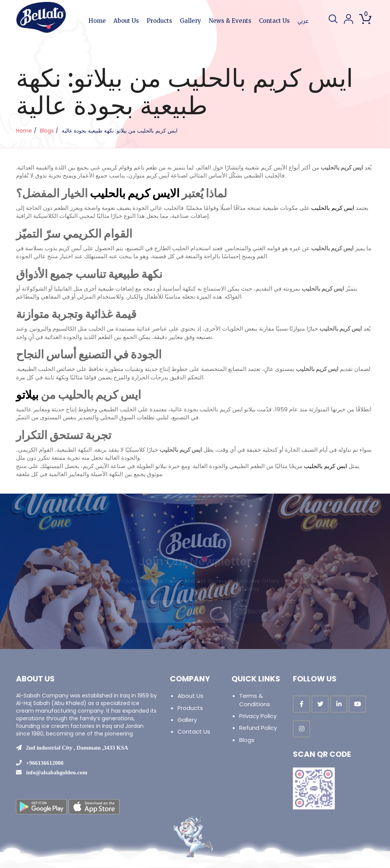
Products (159, 21)
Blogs (47, 131)
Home (97, 21)
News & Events (230, 21)
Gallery (190, 21)
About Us (126, 21)
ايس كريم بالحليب (333, 208)
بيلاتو (27, 395)
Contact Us (274, 21)
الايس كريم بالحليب (135, 193)
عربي (303, 22)
